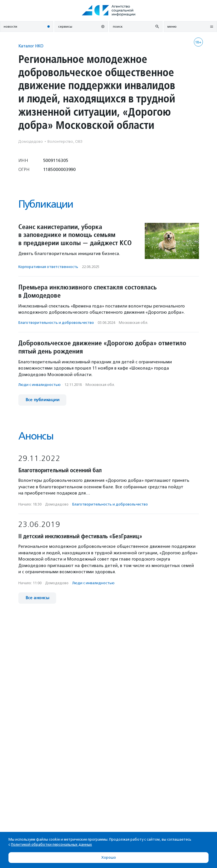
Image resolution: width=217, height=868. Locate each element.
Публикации (46, 204)
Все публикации (42, 400)
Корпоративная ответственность (48, 267)
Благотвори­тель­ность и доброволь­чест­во (56, 323)
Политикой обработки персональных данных (51, 844)
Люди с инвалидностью (40, 385)
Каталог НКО (31, 46)
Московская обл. (133, 323)
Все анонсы (37, 598)
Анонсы (36, 436)
